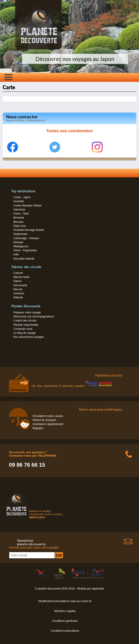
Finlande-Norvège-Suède (29, 230)
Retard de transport (44, 420)
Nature (17, 281)
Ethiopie (18, 242)
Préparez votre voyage (27, 312)
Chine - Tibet (21, 214)
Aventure (19, 293)
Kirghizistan (20, 234)
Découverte (20, 285)
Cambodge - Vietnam (26, 238)
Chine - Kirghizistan (25, 250)
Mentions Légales (65, 611)
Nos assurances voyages (29, 337)
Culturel (18, 273)
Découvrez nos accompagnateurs (34, 317)
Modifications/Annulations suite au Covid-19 (65, 601)
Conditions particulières (65, 631)
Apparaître (98, 589)
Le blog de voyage (24, 333)
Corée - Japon (22, 197)
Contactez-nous (23, 329)
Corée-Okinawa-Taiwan (27, 206)
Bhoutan (18, 222)
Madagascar (21, 246)
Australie (19, 201)
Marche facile (21, 277)
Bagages (38, 428)
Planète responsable (26, 325)
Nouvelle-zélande (24, 259)
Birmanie (19, 218)
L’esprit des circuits (25, 321)
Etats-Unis (20, 226)
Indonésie (19, 210)
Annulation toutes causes (48, 416)
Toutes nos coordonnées (69, 131)
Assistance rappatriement (48, 424)
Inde (16, 254)
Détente (18, 297)
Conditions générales (65, 621)
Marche (18, 289)
